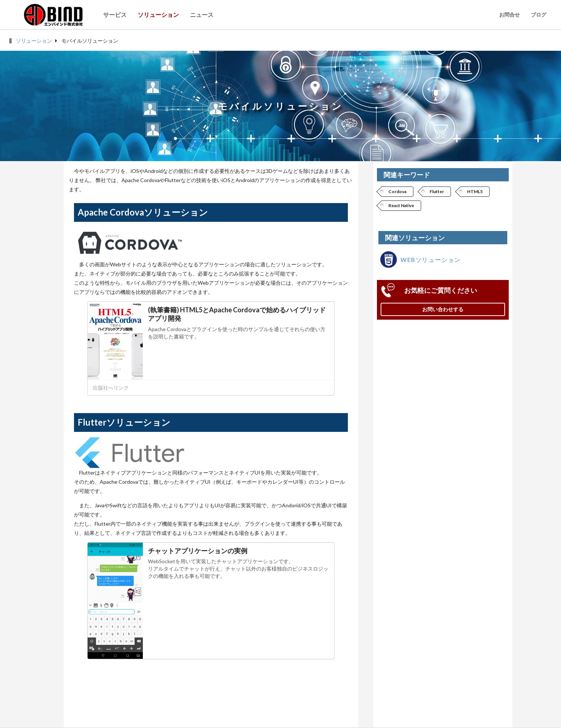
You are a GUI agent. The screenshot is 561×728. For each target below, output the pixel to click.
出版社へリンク (111, 388)
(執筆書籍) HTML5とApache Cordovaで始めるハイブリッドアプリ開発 (237, 314)
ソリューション (34, 41)
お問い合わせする (443, 309)
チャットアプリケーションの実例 (198, 551)
